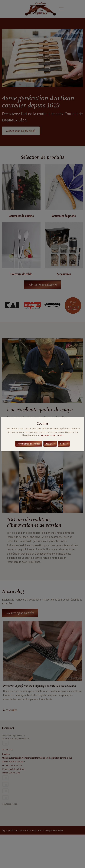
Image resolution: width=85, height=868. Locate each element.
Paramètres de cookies (52, 435)
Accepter (50, 444)
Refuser (64, 444)
